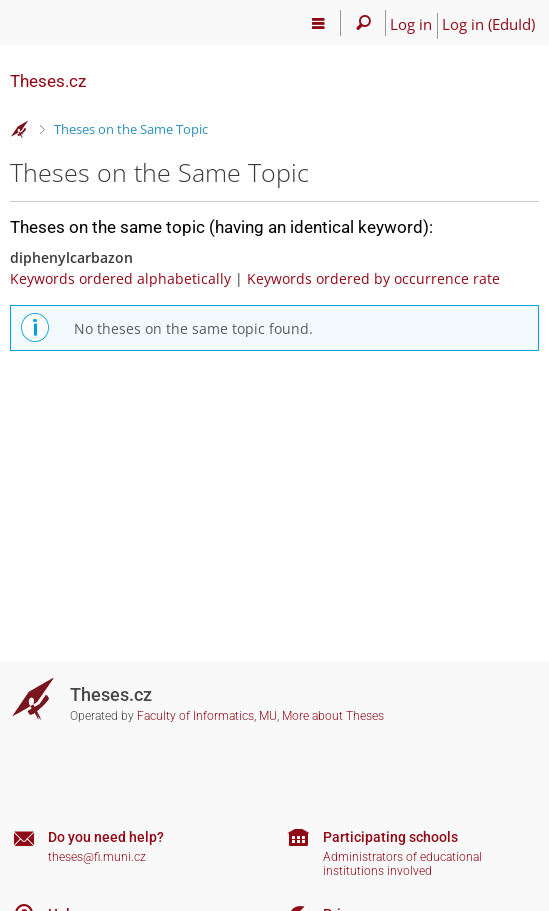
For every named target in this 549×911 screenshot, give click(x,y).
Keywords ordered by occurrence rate (373, 278)
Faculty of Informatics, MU (207, 716)
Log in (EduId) (488, 24)
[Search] (363, 23)
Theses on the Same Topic (131, 129)
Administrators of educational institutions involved (402, 864)
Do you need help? (106, 837)
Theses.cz (48, 81)
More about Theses (333, 716)
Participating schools (390, 837)
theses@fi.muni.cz (97, 857)
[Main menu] (318, 23)
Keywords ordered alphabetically (120, 278)
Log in (411, 24)
